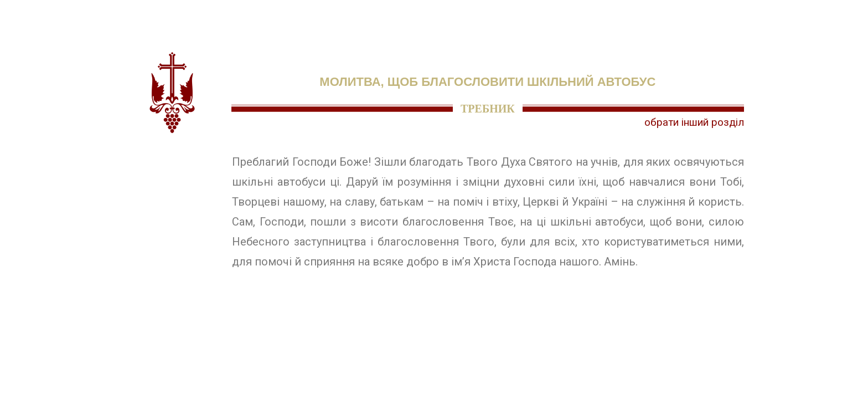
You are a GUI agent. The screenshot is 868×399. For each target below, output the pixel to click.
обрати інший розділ (694, 122)
